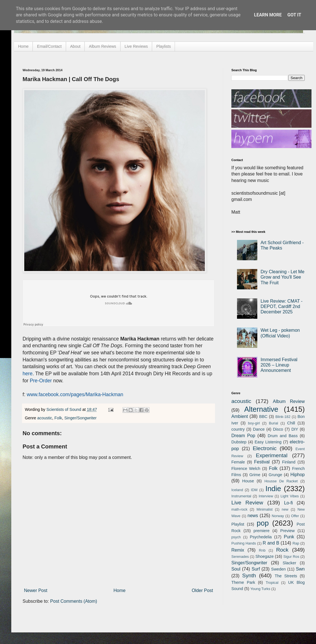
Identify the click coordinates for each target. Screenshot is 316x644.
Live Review (247, 503)
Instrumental (241, 496)
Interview (266, 496)
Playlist (238, 524)
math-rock (239, 509)
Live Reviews (136, 46)
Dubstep (239, 442)
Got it (294, 15)
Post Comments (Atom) (74, 601)
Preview (287, 531)
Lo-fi (288, 503)
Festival (262, 462)
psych (236, 537)
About (75, 46)
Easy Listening (268, 442)
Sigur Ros (291, 557)
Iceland (237, 490)
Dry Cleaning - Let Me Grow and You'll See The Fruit (282, 277)
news (253, 516)
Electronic (265, 448)
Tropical (272, 583)
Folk (58, 418)
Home (23, 46)
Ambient (240, 416)
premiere (262, 531)
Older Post (202, 590)
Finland (289, 462)
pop (263, 523)
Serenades (240, 557)
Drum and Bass (283, 436)
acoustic (45, 418)
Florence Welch (246, 469)
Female (238, 462)
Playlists (164, 46)
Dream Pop (243, 436)
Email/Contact (49, 46)
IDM (254, 490)
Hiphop (298, 475)
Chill (291, 423)
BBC (263, 417)
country (238, 429)
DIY (295, 429)
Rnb (262, 550)
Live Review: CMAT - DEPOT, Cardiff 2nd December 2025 (281, 306)
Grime (255, 475)
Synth (249, 575)
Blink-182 (283, 417)
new (285, 509)
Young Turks (260, 589)
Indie (273, 489)
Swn (300, 569)
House (248, 481)
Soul (236, 569)
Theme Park (243, 582)
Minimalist (265, 509)
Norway (278, 516)
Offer (295, 516)
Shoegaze (265, 556)
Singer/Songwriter (80, 418)
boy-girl (254, 423)
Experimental (272, 455)
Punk (289, 537)
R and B (271, 543)
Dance (259, 429)
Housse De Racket (281, 481)
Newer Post (36, 590)
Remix (238, 550)
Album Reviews (102, 46)
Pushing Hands (244, 543)
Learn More (268, 15)
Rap (296, 543)
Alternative (261, 409)
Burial (274, 423)
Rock (282, 550)
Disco (278, 429)
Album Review (289, 401)
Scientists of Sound (64, 409)
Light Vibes (290, 496)
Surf (256, 569)
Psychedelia (261, 537)
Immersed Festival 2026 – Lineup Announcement (279, 365)
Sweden (278, 569)
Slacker (289, 563)
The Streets (286, 576)
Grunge (275, 475)
